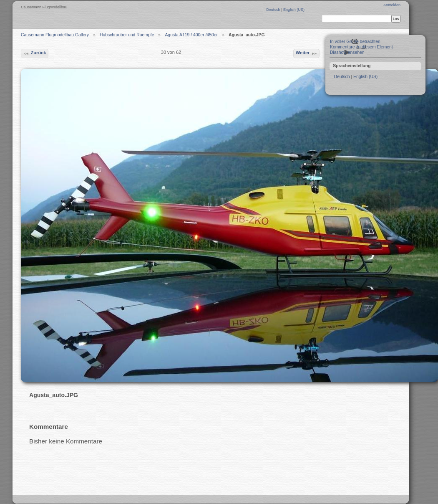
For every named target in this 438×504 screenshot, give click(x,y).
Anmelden (392, 5)
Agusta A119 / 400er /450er (191, 35)
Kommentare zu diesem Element (361, 47)
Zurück (34, 53)
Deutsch (274, 10)
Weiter (307, 53)
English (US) (294, 10)
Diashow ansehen (347, 52)
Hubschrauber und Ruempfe (127, 35)
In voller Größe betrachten (355, 42)
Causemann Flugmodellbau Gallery (55, 35)
